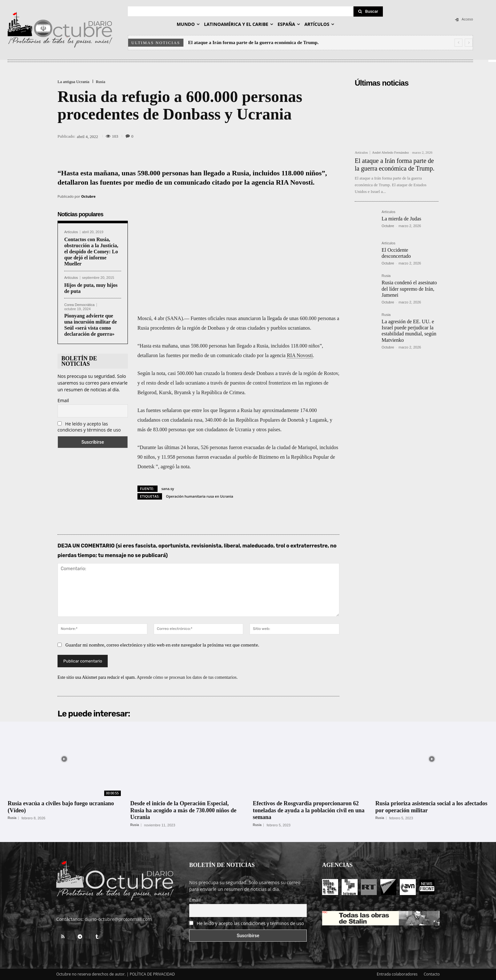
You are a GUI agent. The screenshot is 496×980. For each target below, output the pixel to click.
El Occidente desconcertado (396, 253)
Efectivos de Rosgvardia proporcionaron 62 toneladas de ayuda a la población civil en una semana (309, 810)
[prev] (458, 43)
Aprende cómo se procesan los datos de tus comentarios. (187, 677)
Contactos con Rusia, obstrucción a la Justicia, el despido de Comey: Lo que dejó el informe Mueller (91, 252)
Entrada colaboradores (397, 974)
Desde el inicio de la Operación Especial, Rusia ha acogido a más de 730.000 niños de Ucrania (184, 810)
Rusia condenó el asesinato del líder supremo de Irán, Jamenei (409, 289)
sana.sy (168, 489)
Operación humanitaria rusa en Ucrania (199, 496)
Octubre (88, 196)
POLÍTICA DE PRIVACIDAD (152, 974)
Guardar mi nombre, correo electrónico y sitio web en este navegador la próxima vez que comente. (163, 645)
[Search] (368, 11)
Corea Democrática (79, 305)
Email (63, 400)
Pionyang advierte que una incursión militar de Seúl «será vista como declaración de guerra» (91, 325)
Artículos (71, 232)
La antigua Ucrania (74, 82)
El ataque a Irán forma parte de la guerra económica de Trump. (254, 42)
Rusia (101, 82)
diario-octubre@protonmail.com (118, 919)
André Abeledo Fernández (390, 152)
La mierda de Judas (401, 219)
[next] (469, 43)
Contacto (432, 974)
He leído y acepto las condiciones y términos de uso (89, 427)
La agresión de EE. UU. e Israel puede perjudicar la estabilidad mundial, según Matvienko (409, 331)
